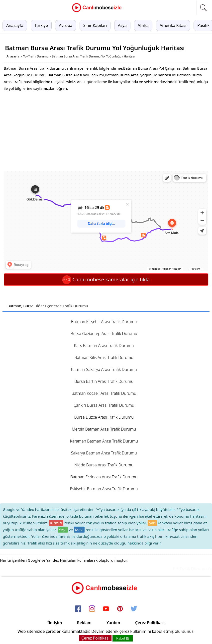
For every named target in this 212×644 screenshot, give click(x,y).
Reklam (84, 623)
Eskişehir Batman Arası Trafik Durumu (104, 489)
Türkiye (41, 25)
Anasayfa (15, 25)
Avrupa (66, 25)
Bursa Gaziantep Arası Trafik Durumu (104, 334)
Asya (122, 25)
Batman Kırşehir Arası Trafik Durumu (104, 322)
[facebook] (78, 609)
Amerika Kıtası (173, 25)
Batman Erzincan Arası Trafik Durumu (104, 477)
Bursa (28, 306)
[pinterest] (120, 609)
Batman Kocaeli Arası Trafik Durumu (104, 393)
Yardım (113, 623)
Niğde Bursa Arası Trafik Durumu (104, 465)
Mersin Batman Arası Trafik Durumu (104, 429)
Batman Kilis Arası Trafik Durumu (104, 357)
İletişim (55, 623)
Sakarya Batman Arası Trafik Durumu (104, 453)
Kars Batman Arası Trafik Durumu (104, 346)
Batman (14, 306)
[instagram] (92, 609)
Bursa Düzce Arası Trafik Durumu (104, 417)
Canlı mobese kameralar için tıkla (106, 279)
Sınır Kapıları (95, 25)
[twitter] (134, 609)
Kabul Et (122, 638)
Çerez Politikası (150, 623)
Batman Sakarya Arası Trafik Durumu (104, 369)
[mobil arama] (203, 8)
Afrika (143, 25)
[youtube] (106, 609)
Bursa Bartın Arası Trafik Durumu (104, 381)
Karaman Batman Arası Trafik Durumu (104, 441)
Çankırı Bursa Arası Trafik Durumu (104, 405)
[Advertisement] (106, 132)
